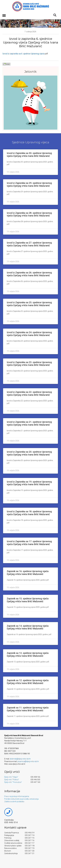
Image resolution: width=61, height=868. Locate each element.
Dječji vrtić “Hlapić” (11, 777)
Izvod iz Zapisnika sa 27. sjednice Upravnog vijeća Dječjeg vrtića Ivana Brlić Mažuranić (29, 244)
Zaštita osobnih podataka (14, 802)
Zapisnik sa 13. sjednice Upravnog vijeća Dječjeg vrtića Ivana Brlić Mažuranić (28, 654)
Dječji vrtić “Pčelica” (12, 780)
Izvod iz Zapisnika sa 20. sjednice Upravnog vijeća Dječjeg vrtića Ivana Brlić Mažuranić (29, 453)
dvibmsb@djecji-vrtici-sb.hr (20, 759)
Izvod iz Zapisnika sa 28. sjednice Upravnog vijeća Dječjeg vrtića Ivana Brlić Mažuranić (29, 214)
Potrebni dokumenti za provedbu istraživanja (21, 799)
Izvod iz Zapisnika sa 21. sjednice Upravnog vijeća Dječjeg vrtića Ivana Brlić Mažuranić (29, 423)
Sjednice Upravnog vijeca (31, 142)
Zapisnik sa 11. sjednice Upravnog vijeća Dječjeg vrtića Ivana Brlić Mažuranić (28, 709)
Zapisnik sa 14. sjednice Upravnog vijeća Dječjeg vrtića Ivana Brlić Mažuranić (28, 627)
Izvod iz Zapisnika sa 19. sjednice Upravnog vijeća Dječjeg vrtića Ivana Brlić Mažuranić (29, 483)
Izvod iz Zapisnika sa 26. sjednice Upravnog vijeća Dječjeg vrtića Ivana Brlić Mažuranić (29, 274)
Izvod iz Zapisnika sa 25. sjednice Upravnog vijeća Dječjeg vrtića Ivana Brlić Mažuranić (29, 304)
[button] (4, 15)
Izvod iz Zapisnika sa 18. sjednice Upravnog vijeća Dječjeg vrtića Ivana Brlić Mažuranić (29, 513)
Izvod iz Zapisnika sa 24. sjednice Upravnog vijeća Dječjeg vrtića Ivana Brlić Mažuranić (29, 334)
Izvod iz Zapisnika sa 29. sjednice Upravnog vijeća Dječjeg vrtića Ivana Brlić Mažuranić (29, 184)
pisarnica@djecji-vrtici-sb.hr (28, 761)
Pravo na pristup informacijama (17, 796)
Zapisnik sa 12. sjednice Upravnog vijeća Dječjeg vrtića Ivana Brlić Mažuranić (28, 682)
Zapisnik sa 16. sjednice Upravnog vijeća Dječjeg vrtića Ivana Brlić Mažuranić (28, 573)
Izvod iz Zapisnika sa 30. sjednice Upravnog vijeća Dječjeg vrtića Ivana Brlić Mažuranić (29, 155)
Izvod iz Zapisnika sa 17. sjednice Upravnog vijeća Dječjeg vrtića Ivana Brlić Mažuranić (29, 543)
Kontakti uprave (15, 827)
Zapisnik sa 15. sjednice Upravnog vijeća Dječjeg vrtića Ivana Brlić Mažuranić (28, 600)
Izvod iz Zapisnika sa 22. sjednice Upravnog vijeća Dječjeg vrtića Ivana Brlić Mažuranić (29, 393)
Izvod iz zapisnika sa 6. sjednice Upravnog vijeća (23, 54)
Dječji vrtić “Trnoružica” (13, 782)
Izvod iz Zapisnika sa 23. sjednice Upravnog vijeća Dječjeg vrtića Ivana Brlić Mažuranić (29, 364)
